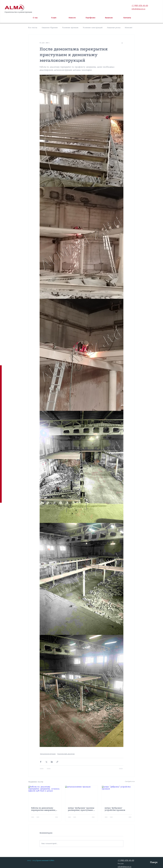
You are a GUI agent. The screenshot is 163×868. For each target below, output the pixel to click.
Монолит (129, 28)
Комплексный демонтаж (66, 754)
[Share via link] (57, 762)
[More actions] (122, 43)
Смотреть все (130, 781)
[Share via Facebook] (41, 762)
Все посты (33, 28)
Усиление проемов (70, 28)
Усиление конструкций (93, 28)
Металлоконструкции (48, 754)
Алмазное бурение (50, 28)
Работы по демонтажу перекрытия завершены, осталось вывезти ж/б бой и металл (44, 809)
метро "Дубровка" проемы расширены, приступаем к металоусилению (81, 809)
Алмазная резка (114, 28)
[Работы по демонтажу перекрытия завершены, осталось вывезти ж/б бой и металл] (45, 795)
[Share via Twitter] (46, 762)
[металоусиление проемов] (82, 795)
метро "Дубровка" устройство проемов (115, 809)
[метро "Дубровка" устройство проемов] (118, 795)
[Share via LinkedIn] (52, 762)
